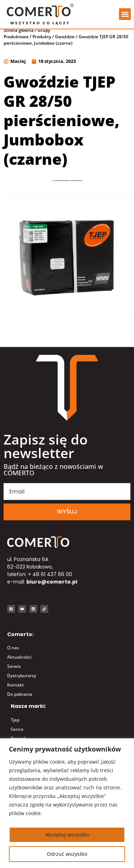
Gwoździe (65, 42)
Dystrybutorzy (22, 681)
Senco (17, 735)
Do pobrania (20, 700)
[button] (125, 14)
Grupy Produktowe (27, 39)
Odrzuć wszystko (67, 854)
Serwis (14, 672)
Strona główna (19, 36)
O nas (13, 653)
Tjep (15, 725)
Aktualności (19, 663)
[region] (67, 803)
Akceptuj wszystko (67, 835)
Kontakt (16, 691)
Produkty (42, 42)
